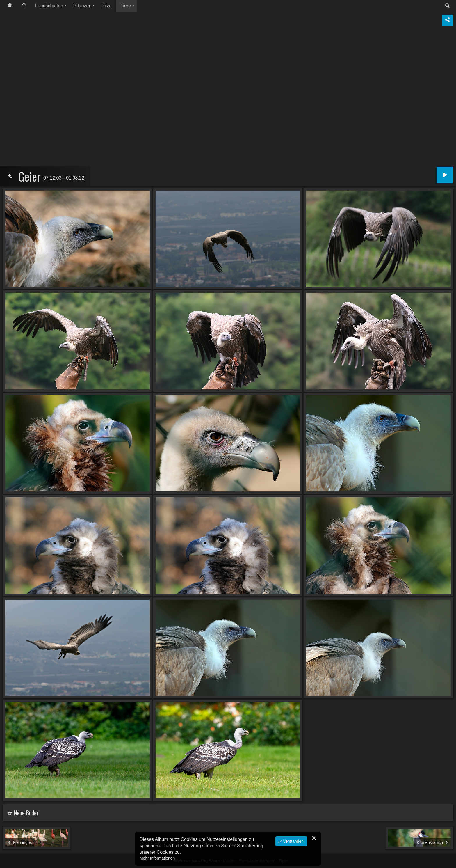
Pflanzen (82, 6)
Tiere (126, 6)
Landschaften (49, 6)
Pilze (107, 6)
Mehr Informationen (157, 858)
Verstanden (293, 841)
